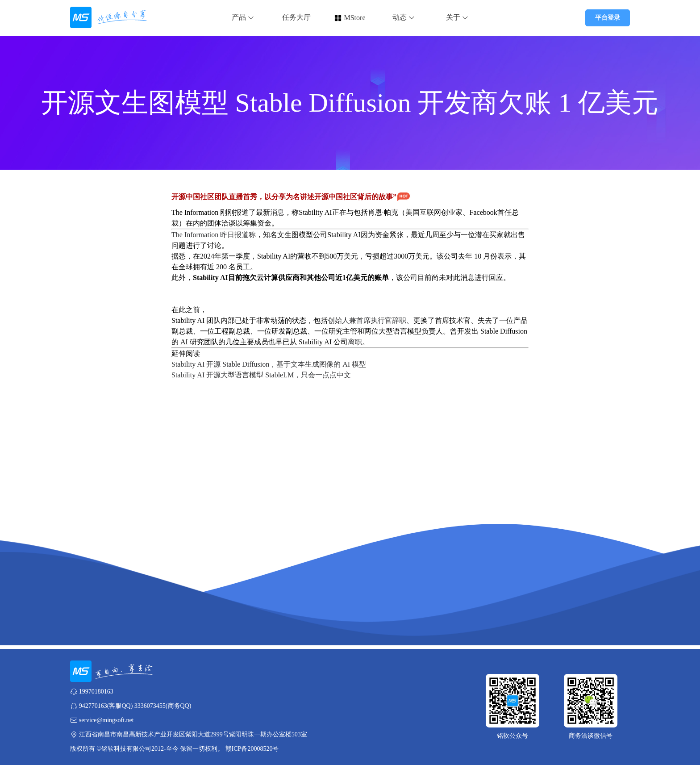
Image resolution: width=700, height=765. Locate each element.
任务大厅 (296, 17)
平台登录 (608, 18)
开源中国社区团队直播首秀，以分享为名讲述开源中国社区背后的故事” (291, 197)
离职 (355, 342)
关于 (457, 17)
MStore (354, 18)
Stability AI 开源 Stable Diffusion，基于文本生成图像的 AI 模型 (269, 364)
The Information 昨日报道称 (214, 235)
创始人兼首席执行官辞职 (367, 320)
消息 (277, 212)
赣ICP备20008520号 (252, 749)
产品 (243, 17)
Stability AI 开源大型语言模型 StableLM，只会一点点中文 (261, 375)
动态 (404, 17)
